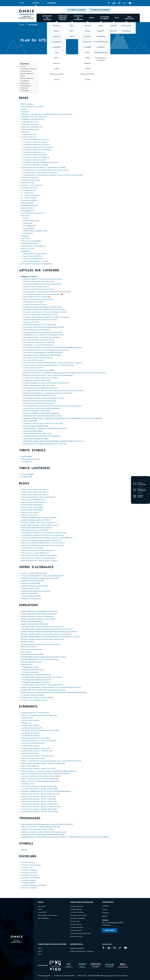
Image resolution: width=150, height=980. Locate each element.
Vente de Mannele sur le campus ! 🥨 (37, 297)
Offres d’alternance (28, 78)
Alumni (26, 218)
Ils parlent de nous (28, 183)
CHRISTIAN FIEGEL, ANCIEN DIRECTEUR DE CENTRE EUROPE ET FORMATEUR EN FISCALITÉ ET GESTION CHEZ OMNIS (65, 837)
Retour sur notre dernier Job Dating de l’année (40, 315)
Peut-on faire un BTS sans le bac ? (34, 500)
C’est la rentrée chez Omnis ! (33, 368)
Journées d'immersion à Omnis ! (33, 743)
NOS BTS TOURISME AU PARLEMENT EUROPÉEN (41, 414)
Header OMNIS (26, 457)
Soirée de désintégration (30, 766)
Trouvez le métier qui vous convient (34, 254)
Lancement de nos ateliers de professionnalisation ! (42, 408)
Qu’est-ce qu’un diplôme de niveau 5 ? (35, 490)
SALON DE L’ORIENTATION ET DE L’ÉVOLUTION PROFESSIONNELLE (46, 792)
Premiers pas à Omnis (31, 322)
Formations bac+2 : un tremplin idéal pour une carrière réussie (46, 170)
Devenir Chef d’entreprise (32, 256)
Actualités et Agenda (104, 18)
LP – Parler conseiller (29, 198)
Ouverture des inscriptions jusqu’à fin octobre (40, 320)
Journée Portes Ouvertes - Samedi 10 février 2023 (39, 804)
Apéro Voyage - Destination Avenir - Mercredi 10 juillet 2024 (43, 764)
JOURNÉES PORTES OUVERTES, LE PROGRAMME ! (42, 436)
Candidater (106, 906)
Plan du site (25, 239)
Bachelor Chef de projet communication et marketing (41, 644)
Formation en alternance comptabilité (37, 150)
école (91, 18)
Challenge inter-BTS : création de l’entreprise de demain (44, 335)
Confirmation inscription (30, 124)
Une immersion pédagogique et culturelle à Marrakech (43, 353)
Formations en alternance (78, 18)
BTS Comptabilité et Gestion (32, 662)
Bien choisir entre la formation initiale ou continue (39, 561)
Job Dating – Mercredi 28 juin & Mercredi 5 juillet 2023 (43, 424)
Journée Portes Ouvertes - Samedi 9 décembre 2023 (40, 794)
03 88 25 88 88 (110, 930)
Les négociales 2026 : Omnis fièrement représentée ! (42, 284)
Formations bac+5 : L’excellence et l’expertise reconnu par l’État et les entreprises (53, 175)
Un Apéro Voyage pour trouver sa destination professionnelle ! (46, 383)
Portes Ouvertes (27, 718)
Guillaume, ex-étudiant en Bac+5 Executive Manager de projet (44, 832)
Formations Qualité (28, 883)
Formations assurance (29, 873)
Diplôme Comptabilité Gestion (32, 622)
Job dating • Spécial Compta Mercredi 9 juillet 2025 (40, 731)
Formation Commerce (77, 912)
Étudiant (36, 3)
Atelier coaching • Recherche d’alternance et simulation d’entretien (46, 774)
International (76, 944)
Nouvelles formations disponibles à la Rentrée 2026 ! (42, 307)
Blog (117, 18)
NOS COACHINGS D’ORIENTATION (36, 426)
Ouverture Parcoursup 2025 (33, 302)
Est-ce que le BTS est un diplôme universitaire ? (39, 497)
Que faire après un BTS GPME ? (32, 507)
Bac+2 (40, 948)
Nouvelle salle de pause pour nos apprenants (40, 325)
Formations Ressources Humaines (34, 885)
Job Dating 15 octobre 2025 (31, 728)
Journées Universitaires (30, 753)
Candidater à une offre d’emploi (33, 119)
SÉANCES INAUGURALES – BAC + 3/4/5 (37, 434)
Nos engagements (28, 211)
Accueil (22, 25)
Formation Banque (28, 863)
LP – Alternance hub (28, 190)
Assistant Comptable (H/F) (31, 584)
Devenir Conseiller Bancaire (33, 259)
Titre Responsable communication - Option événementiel (42, 685)
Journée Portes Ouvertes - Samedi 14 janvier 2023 (39, 812)
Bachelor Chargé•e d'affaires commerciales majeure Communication (46, 634)
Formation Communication (31, 865)
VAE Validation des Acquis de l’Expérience (37, 264)
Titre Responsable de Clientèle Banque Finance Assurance (42, 627)
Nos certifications (28, 208)
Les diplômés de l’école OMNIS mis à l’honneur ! (41, 388)
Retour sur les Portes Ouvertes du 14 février (39, 289)
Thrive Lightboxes (27, 74)
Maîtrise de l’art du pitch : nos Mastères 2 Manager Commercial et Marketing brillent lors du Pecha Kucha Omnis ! (65, 373)
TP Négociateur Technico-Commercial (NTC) (37, 698)
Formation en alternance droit (34, 152)
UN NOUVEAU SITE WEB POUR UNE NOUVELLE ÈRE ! (42, 416)
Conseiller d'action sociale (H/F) (33, 581)
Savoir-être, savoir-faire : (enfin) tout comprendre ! (39, 556)
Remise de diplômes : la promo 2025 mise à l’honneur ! (43, 279)
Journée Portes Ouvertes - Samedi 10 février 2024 (39, 789)
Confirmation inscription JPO (32, 127)
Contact (105, 909)
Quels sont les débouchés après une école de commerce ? (42, 545)
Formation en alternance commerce (36, 145)
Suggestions (26, 251)
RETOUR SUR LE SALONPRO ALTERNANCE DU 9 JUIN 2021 (45, 444)
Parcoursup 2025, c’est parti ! (34, 360)
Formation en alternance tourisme (36, 165)
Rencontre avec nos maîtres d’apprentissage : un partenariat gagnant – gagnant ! (53, 363)
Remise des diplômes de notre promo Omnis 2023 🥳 (41, 776)
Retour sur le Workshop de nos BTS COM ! (38, 282)
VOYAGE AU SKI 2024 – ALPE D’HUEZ (37, 411)
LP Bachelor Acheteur (29, 200)
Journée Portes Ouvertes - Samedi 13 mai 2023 (38, 797)
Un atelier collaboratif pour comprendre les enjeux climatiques (46, 317)
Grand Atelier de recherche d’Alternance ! (38, 345)
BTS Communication (29, 647)
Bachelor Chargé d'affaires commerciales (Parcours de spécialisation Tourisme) (50, 637)
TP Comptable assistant (30, 672)
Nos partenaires (29, 228)
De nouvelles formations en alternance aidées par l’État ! (44, 398)
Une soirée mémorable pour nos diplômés (38, 343)
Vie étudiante (28, 233)
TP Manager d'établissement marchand (35, 682)
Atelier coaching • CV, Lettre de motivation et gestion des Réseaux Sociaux (49, 771)
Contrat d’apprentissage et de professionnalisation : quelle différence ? (47, 538)
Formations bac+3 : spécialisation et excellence (40, 173)
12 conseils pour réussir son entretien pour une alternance (42, 535)
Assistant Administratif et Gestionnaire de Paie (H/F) (40, 578)
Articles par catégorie (29, 69)
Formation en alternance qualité (35, 160)
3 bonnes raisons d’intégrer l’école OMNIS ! (39, 370)
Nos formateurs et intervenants (32, 213)
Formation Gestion (76, 924)
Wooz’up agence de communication (114, 976)
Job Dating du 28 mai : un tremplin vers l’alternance (42, 337)
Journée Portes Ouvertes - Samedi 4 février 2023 (39, 809)
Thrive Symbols (27, 71)
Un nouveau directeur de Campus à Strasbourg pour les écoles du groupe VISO (52, 406)
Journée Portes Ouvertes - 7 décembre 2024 (37, 756)
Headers (24, 850)
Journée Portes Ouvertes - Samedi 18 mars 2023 (39, 802)
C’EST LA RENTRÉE (30, 421)
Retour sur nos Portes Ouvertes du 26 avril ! (39, 340)
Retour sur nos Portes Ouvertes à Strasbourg (40, 401)
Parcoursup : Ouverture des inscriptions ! (38, 358)
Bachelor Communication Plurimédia (34, 624)
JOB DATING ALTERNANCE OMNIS (36, 439)
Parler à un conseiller (78, 10)
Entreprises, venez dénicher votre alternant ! (39, 403)
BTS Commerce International (32, 649)
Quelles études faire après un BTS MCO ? (36, 520)
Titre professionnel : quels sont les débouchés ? (39, 558)
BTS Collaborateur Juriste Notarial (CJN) (36, 675)
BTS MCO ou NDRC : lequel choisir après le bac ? (39, 523)
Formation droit (27, 868)
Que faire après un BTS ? (30, 512)
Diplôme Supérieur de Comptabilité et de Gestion (39, 611)
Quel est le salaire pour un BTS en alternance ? (38, 551)
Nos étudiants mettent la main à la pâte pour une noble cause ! (46, 350)
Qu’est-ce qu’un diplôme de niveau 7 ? (35, 495)
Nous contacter (129, 18)
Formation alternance (29, 137)
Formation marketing (29, 870)
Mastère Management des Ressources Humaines (39, 614)
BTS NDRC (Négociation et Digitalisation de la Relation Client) (44, 657)
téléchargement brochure (30, 459)
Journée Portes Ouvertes (30, 720)
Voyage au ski (26, 723)
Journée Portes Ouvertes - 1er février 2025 (37, 751)
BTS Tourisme (26, 652)
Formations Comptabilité (30, 878)
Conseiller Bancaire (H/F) (30, 589)
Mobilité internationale (29, 206)
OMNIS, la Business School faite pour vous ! (39, 386)
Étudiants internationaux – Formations (82, 951)
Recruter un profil (27, 249)
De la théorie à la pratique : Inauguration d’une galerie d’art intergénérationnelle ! (53, 348)
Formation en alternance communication (38, 147)
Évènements (25, 83)
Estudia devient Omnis (31, 221)
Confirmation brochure (29, 122)
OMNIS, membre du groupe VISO (35, 231)
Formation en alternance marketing (36, 157)
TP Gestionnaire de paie (30, 667)
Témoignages (26, 86)
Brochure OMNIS (27, 474)
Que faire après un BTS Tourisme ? (34, 502)
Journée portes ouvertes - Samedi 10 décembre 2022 (41, 807)
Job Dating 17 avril (28, 784)
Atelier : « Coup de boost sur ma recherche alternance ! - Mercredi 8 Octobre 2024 (52, 761)
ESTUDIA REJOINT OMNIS (33, 431)
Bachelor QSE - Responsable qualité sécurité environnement (43, 690)
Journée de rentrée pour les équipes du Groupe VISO (43, 332)
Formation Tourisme (76, 937)
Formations (25, 81)
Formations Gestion (28, 880)
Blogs (23, 76)
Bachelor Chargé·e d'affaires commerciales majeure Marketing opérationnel (49, 632)
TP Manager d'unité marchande (33, 670)
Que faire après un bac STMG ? (32, 548)
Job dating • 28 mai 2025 (30, 733)
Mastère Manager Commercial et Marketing (37, 616)
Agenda (105, 916)
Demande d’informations (30, 130)
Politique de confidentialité (31, 241)
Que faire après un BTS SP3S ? (32, 505)
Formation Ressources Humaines (81, 933)
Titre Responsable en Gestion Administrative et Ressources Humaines (47, 629)
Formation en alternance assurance (36, 140)
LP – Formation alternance (31, 195)
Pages (23, 66)
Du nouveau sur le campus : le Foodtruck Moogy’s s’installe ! (45, 312)
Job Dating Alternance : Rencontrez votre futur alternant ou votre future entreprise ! (54, 391)
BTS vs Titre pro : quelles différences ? (35, 553)
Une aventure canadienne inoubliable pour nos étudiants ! (44, 310)
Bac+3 (40, 951)
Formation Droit (75, 921)
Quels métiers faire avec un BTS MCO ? (35, 530)
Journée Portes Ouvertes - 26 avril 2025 (36, 748)
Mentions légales (27, 203)
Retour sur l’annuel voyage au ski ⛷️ (36, 287)
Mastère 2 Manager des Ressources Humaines (38, 619)
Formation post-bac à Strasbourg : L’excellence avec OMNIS (43, 168)
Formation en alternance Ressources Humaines (40, 162)
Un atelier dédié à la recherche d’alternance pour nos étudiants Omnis (49, 365)
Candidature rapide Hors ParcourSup (37, 381)
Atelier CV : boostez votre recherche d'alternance (39, 715)
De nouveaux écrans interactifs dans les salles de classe (44, 327)
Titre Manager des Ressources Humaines (36, 680)
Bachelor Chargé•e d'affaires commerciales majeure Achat (42, 639)
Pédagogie (25, 236)
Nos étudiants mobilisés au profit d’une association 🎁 (43, 294)
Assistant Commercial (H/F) (31, 599)
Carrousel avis (26, 462)
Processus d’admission (29, 244)
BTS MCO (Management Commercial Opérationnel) (40, 660)
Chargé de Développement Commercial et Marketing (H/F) (42, 576)
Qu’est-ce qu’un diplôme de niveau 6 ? (35, 492)
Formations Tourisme (29, 888)
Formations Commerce (30, 875)
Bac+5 (40, 954)
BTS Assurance (27, 665)
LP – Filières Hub (27, 193)
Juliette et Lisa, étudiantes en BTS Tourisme (37, 830)
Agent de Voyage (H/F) (29, 594)
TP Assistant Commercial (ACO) (33, 695)
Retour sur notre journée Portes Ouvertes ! (39, 299)
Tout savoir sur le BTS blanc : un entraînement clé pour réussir (44, 533)
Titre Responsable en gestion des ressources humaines (41, 677)
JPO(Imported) (26, 477)
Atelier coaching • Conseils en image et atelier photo (41, 781)
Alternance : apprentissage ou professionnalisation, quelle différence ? (47, 114)
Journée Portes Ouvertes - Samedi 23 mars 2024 (39, 786)
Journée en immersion (29, 188)
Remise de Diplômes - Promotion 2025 (35, 713)
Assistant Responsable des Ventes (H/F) (36, 591)
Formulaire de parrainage (30, 180)
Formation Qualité (76, 930)
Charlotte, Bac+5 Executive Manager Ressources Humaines (43, 835)
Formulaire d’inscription (30, 178)
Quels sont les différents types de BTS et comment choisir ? (43, 543)
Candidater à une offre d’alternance (34, 117)
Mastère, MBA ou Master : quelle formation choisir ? (40, 525)
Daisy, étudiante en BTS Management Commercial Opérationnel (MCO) (47, 824)
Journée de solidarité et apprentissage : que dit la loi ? (41, 540)
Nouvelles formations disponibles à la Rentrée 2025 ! (42, 355)
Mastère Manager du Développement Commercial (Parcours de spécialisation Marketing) (54, 693)
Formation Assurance (77, 906)
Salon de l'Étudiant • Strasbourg (33, 759)
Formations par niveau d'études (63, 18)
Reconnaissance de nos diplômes (33, 246)
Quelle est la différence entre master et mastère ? (39, 518)
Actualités (25, 112)
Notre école (25, 216)
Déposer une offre (30, 135)
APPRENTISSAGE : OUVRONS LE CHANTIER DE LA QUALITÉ (45, 429)
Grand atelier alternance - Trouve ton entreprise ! (39, 741)
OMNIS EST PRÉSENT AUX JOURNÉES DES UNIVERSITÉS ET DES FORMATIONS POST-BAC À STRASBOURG (63, 419)
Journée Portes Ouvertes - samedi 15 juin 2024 (38, 769)
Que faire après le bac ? (30, 515)
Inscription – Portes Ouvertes (32, 185)
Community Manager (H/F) (31, 596)
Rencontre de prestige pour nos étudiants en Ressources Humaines (48, 393)
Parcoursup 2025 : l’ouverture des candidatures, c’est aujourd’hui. (47, 292)
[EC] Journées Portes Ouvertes (32, 107)
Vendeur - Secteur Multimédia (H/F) (34, 573)
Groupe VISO (28, 223)
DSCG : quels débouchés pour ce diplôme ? (37, 528)
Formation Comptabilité (77, 918)
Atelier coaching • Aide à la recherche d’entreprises (40, 779)
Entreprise (51, 3)
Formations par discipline (47, 18)
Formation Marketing (77, 927)
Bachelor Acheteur (28, 642)
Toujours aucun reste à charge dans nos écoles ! (41, 378)
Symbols (25, 88)
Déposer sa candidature (102, 10)
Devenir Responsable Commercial (35, 261)
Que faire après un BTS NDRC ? (32, 510)
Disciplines (26, 91)
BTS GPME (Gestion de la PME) (32, 655)
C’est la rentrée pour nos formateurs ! (37, 330)
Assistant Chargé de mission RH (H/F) (35, 586)
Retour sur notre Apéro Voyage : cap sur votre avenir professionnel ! (48, 375)
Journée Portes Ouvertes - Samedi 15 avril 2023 (39, 799)
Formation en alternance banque (35, 142)
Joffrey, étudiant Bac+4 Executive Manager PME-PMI (40, 827)
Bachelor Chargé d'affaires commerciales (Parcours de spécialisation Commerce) (51, 688)
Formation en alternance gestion (35, 155)
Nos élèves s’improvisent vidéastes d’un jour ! (40, 396)
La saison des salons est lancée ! (35, 304)
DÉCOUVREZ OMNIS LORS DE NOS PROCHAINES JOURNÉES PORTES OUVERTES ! (53, 441)
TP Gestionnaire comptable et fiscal (34, 700)
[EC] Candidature (27, 104)
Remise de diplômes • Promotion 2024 (35, 738)
